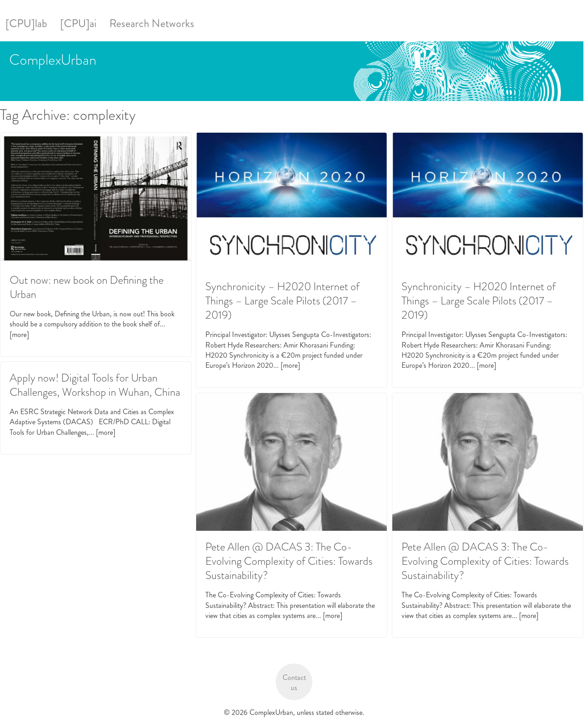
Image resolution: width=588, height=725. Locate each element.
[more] (19, 334)
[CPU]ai (78, 23)
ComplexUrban (53, 60)
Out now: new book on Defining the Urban (87, 287)
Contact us (294, 683)
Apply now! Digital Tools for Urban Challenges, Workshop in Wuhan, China (95, 385)
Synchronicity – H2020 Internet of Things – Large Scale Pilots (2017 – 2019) (283, 301)
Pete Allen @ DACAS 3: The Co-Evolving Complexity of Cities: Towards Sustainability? (289, 561)
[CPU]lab (26, 23)
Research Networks (152, 23)
